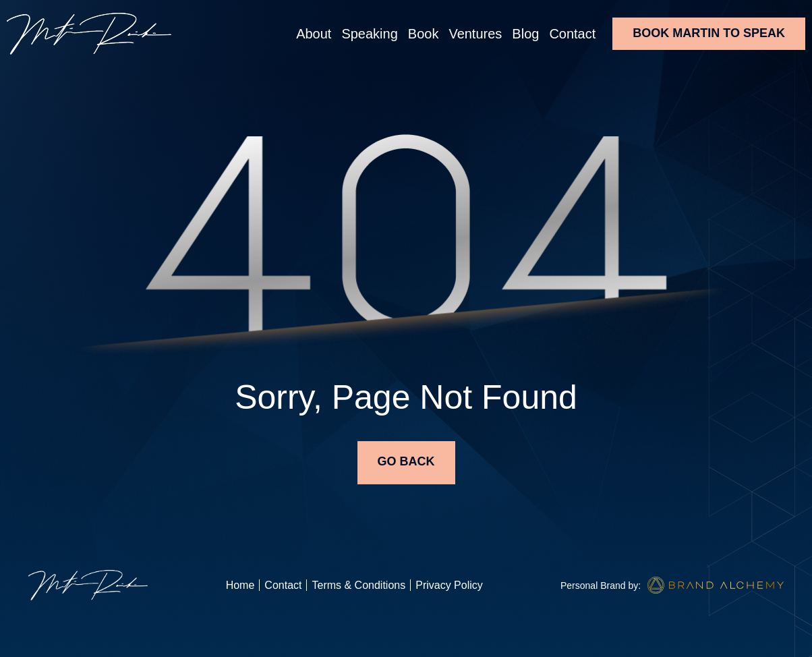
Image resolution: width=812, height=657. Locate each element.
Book (424, 34)
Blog (525, 34)
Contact (572, 34)
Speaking (369, 34)
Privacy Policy (449, 585)
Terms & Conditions (358, 585)
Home (240, 585)
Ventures (475, 34)
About (314, 34)
